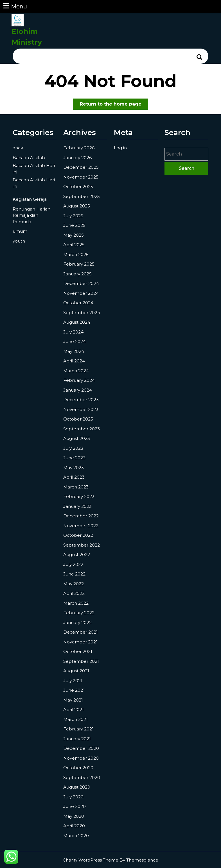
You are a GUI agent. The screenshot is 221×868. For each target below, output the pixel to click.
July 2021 (73, 681)
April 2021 (74, 710)
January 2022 (77, 623)
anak (18, 148)
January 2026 (77, 158)
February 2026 (79, 148)
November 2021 (80, 642)
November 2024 (81, 293)
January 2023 (77, 506)
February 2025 (79, 264)
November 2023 (81, 409)
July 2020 (73, 797)
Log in (120, 148)
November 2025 (81, 177)
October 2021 (78, 651)
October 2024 (78, 303)
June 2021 (74, 690)
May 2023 (74, 468)
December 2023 (81, 400)
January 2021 (77, 739)
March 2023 (76, 487)
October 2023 (78, 419)
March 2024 (76, 371)
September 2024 (82, 313)
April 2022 (74, 593)
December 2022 (81, 516)
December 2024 (81, 283)
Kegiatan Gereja (30, 199)
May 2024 (74, 351)
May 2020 (74, 816)
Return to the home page (114, 105)
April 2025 (74, 245)
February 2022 (79, 613)
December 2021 (81, 632)
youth (19, 241)
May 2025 (74, 235)
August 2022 (77, 555)
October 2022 (78, 535)
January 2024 (78, 390)
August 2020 (77, 787)
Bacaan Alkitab (29, 158)
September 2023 (82, 429)
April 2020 (74, 826)
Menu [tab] (15, 6)
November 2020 (81, 758)
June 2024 (75, 342)
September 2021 (81, 661)
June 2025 (74, 225)
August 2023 (77, 438)
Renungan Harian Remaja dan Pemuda (31, 215)
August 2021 (76, 671)
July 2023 (73, 448)
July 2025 (73, 216)
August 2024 (77, 322)
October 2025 (78, 187)
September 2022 (82, 545)
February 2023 (79, 496)
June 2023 (74, 458)
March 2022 (76, 603)
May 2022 (74, 584)
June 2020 (75, 806)
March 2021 (75, 719)
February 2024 (79, 380)
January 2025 (77, 274)
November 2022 (81, 526)
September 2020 (82, 777)
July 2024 (73, 332)
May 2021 (73, 700)
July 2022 (73, 564)
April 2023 (74, 477)
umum (20, 231)
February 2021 (78, 729)
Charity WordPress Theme (91, 860)
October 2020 (78, 768)
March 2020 (76, 836)
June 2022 (74, 574)
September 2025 (82, 196)
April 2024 (74, 361)
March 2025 (76, 254)
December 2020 (81, 748)
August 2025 (77, 206)
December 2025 (81, 167)
